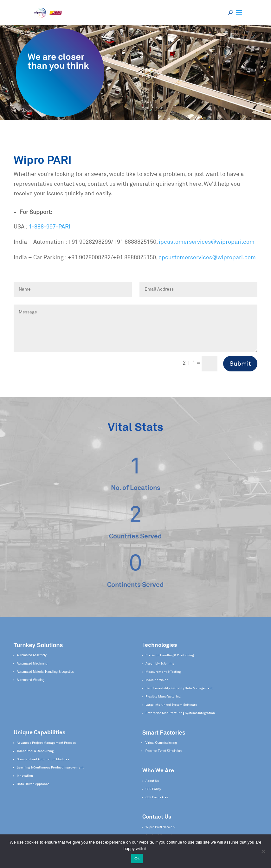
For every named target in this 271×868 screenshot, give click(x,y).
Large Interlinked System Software (171, 705)
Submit (240, 364)
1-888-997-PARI (49, 227)
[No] (263, 851)
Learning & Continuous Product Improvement (50, 768)
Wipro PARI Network (160, 827)
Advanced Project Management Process (46, 743)
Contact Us (157, 817)
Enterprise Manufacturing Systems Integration (180, 713)
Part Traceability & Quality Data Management (179, 688)
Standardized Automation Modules (43, 759)
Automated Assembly (32, 655)
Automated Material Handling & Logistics (45, 672)
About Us (152, 781)
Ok (137, 859)
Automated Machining (32, 663)
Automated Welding (31, 680)
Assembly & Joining (160, 664)
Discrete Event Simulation (164, 751)
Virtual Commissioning (161, 743)
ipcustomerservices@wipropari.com (207, 242)
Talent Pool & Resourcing (35, 751)
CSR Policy (153, 789)
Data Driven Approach (33, 784)
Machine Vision (157, 680)
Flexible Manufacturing (163, 697)
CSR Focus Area (157, 797)
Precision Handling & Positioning (170, 655)
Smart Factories (164, 733)
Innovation (25, 776)
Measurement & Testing (163, 672)
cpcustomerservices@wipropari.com (207, 258)
